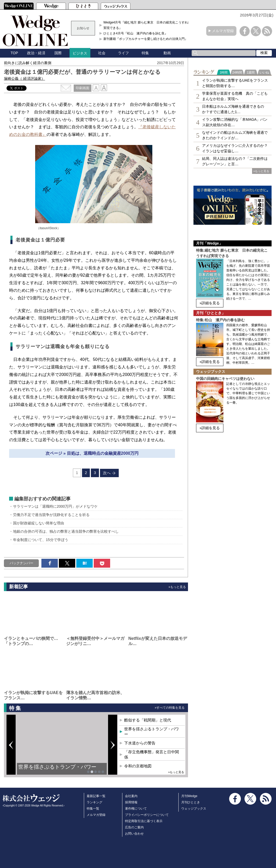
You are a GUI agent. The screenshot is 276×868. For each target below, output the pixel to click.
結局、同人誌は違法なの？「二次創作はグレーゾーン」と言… (235, 161)
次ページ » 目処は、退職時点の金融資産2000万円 (92, 453)
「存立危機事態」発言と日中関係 (152, 754)
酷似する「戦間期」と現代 (148, 720)
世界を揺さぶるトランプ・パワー (57, 767)
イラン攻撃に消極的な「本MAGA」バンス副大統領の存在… (235, 122)
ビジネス (80, 53)
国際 (58, 53)
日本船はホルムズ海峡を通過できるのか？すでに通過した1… (233, 109)
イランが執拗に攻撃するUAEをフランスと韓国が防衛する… (235, 83)
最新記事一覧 (96, 796)
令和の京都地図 (138, 766)
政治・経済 (36, 53)
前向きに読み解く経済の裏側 (28, 63)
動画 (167, 53)
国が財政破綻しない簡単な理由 (39, 523)
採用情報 (131, 802)
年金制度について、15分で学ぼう (41, 540)
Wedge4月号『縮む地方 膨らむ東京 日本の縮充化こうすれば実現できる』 (147, 25)
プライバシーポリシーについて (147, 815)
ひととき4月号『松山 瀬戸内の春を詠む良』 (136, 33)
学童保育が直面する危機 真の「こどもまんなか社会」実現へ (235, 96)
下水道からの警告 (140, 743)
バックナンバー (21, 563)
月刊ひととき (191, 802)
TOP (14, 53)
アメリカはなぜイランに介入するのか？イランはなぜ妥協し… (235, 148)
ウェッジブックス (194, 809)
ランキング (95, 802)
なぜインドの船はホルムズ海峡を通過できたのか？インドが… (235, 135)
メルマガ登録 (223, 31)
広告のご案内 (134, 827)
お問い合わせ (134, 834)
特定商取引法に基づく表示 (144, 821)
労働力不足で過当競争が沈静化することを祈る (51, 515)
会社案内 (131, 796)
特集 (145, 53)
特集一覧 (93, 809)
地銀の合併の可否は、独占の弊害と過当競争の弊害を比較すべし (66, 531)
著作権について (136, 809)
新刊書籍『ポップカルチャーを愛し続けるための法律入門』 (146, 39)
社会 (102, 53)
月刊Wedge (189, 796)
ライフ (123, 53)
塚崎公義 (24, 78)
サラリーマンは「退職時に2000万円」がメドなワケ (55, 506)
